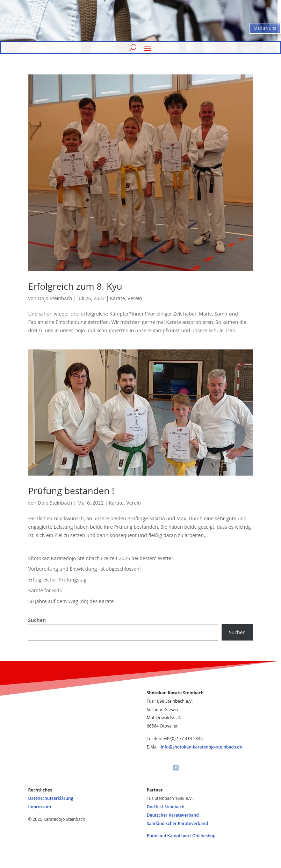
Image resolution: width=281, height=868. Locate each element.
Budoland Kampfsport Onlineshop (181, 836)
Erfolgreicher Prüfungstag (57, 580)
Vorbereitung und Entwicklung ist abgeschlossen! (84, 569)
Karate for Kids (45, 590)
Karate (118, 298)
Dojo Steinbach (55, 298)
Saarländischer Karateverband (178, 823)
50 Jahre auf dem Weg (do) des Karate (71, 601)
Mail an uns (265, 28)
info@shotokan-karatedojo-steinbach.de (201, 747)
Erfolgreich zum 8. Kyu (75, 286)
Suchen (37, 620)
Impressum (39, 807)
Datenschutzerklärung (51, 798)
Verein (135, 298)
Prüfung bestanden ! (71, 491)
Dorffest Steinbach (166, 807)
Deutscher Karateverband (173, 815)
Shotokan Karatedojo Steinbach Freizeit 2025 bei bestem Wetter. (101, 558)
